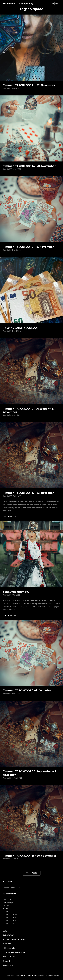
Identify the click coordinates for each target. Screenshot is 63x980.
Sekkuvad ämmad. (16, 592)
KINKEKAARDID (9, 957)
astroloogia (8, 902)
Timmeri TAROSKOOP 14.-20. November (29, 166)
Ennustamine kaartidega (14, 939)
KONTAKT (7, 944)
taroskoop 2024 (10, 914)
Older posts (32, 873)
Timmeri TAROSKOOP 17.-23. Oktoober (28, 493)
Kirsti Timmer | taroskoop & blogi (18, 3)
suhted (6, 908)
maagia (7, 905)
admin (6, 88)
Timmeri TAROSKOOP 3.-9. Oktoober (27, 690)
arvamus (7, 899)
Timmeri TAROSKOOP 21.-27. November (29, 85)
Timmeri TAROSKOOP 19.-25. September (30, 856)
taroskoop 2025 (10, 917)
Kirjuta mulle (10, 948)
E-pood (6, 961)
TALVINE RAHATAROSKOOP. (21, 328)
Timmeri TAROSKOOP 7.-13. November (28, 247)
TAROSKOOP (8, 935)
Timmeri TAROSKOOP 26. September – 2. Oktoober (30, 773)
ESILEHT (6, 931)
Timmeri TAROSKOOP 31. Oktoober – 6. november (29, 410)
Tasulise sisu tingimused (15, 952)
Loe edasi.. (9, 517)
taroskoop (8, 911)
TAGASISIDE (8, 965)
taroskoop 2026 (10, 920)
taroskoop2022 (10, 923)
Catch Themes (54, 975)
